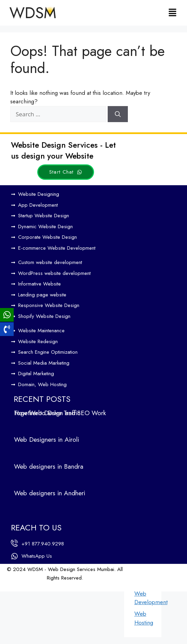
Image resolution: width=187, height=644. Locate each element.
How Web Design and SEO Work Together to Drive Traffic (60, 413)
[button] (173, 13)
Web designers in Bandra (49, 466)
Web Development (151, 598)
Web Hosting (144, 618)
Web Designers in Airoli (46, 440)
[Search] (118, 114)
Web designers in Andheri (50, 493)
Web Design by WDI (28, 587)
